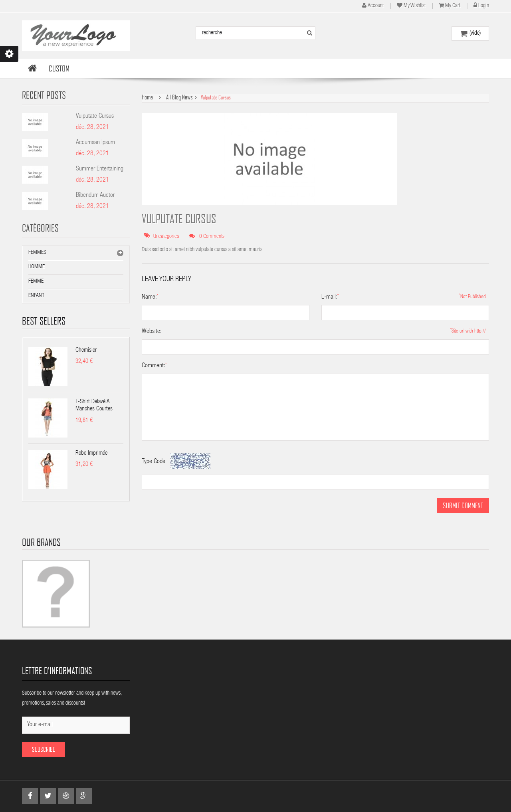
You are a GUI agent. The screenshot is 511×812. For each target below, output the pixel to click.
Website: (152, 332)
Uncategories (166, 237)
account (376, 6)
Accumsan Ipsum (95, 143)
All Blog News (179, 97)
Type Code (153, 462)
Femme (36, 281)
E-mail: (329, 297)
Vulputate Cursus (95, 117)
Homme (37, 267)
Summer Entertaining (100, 169)
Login (484, 6)
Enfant (36, 296)
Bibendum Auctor (95, 196)
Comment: (153, 366)
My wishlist (415, 6)
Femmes (37, 253)
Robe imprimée (91, 453)
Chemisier (86, 350)
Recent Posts (44, 95)
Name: (149, 297)
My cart (453, 6)
